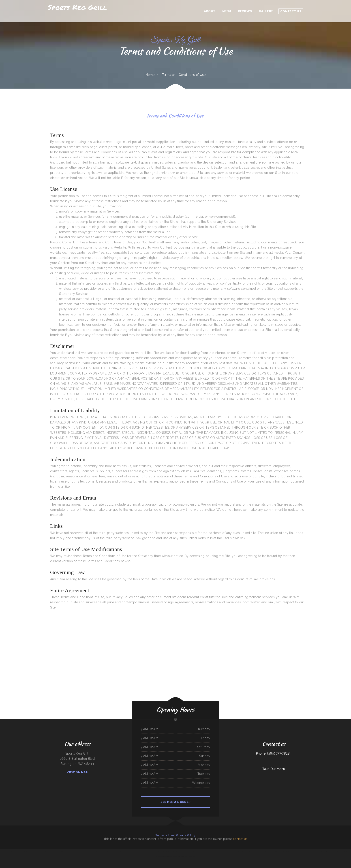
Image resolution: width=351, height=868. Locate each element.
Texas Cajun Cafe (215, 851)
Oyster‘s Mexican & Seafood (231, 851)
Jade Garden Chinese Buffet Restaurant (14, 851)
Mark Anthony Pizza (187, 856)
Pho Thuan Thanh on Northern (4, 851)
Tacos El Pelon (193, 856)
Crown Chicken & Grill (263, 851)
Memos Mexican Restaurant (291, 851)
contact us (240, 839)
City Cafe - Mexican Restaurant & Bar (49, 851)
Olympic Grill (57, 851)
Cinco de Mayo (225, 851)
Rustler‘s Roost (220, 851)
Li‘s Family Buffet (41, 851)
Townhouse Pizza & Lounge (90, 851)
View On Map (77, 772)
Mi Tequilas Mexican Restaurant (162, 856)
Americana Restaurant (299, 851)
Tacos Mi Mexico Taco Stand (196, 851)
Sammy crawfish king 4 (173, 856)
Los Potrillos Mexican (113, 851)
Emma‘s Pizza (132, 851)
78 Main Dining (136, 851)
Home (150, 75)
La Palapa (313, 851)
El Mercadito (269, 851)
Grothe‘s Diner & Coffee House (306, 851)
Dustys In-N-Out (148, 851)
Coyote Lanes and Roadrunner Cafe (240, 851)
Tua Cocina (168, 856)
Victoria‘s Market (203, 851)
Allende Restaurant (62, 851)
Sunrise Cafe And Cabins (142, 851)
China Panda (105, 851)
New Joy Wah (189, 851)
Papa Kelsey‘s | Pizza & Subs (156, 851)
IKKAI (78, 851)
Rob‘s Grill (108, 851)
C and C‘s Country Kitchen (283, 851)
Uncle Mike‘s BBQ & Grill (319, 851)
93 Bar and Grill (328, 851)
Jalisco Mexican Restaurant (126, 851)
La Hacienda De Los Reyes (30, 851)
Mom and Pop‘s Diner (209, 851)
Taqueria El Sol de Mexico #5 (168, 851)
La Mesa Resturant (176, 851)
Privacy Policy (186, 835)
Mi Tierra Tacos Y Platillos (249, 851)
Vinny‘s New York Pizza (69, 851)
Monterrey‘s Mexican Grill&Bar (335, 851)
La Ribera (324, 851)
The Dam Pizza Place (257, 851)
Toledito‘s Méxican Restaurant (98, 851)
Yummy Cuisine (74, 851)
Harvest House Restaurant (275, 851)
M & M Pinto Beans (23, 851)
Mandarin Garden (342, 851)
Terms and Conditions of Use (175, 116)
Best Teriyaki (36, 851)
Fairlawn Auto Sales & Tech (183, 851)
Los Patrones (162, 851)
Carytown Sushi (119, 851)
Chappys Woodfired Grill (83, 851)
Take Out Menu (274, 769)
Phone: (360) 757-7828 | (274, 753)
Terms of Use (165, 835)
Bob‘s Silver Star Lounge (181, 856)
